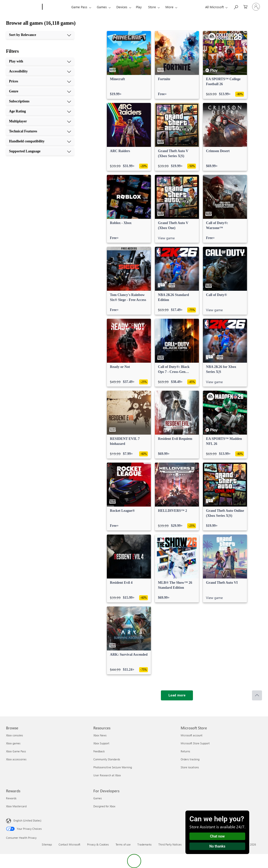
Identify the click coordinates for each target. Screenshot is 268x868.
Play (139, 7)
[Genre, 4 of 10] (40, 91)
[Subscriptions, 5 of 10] (40, 101)
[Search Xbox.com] (236, 6)
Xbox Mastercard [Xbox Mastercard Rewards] (16, 806)
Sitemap (47, 844)
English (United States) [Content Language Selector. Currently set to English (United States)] (27, 820)
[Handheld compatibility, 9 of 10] (40, 141)
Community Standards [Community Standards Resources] (107, 759)
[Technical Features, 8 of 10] (40, 131)
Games (102, 7)
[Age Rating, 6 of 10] (40, 111)
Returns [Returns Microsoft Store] (185, 751)
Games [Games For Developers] (98, 798)
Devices (122, 7)
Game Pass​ (79, 7)
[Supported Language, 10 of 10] (40, 151)
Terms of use (123, 844)
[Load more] (177, 695)
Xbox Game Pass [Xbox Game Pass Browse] (16, 751)
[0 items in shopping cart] (245, 6)
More (169, 7)
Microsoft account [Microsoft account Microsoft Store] (192, 735)
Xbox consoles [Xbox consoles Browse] (15, 735)
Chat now (217, 836)
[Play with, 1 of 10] (40, 61)
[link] (129, 65)
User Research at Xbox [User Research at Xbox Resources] (107, 775)
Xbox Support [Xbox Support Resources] (101, 743)
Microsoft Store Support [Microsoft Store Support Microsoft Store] (195, 743)
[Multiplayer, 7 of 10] (40, 121)
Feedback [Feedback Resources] (99, 751)
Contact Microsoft (69, 844)
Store (152, 7)
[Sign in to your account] (256, 7)
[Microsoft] (23, 7)
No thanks (217, 846)
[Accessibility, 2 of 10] (40, 71)
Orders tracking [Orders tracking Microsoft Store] (190, 759)
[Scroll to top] (257, 695)
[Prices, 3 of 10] (40, 81)
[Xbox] (56, 7)
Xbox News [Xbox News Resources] (100, 735)
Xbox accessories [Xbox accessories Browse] (16, 759)
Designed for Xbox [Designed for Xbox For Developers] (104, 806)
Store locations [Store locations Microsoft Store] (190, 767)
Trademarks (145, 844)
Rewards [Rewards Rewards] (11, 798)
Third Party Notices (170, 844)
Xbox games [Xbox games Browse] (13, 743)
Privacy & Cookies (98, 844)
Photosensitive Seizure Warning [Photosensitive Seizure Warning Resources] (113, 767)
